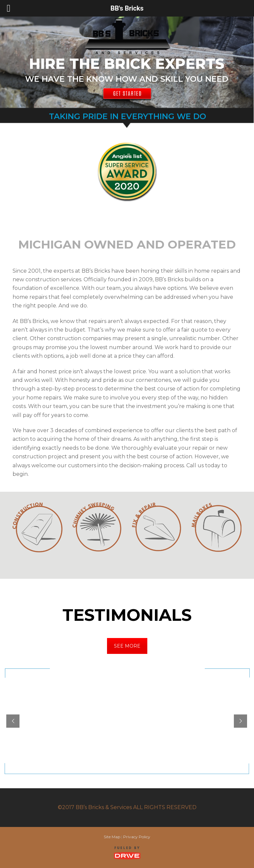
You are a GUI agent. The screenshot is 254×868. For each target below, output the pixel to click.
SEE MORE (127, 646)
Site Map (112, 837)
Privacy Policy (137, 837)
